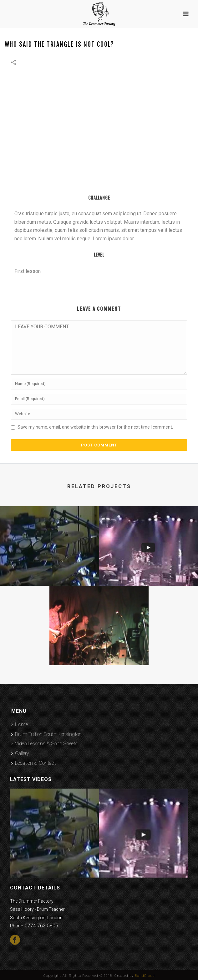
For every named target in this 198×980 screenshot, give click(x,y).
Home (20, 725)
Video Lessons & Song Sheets (44, 744)
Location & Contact (33, 763)
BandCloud (145, 976)
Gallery (20, 753)
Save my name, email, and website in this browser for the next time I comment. (95, 427)
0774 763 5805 (41, 926)
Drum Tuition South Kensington (46, 734)
